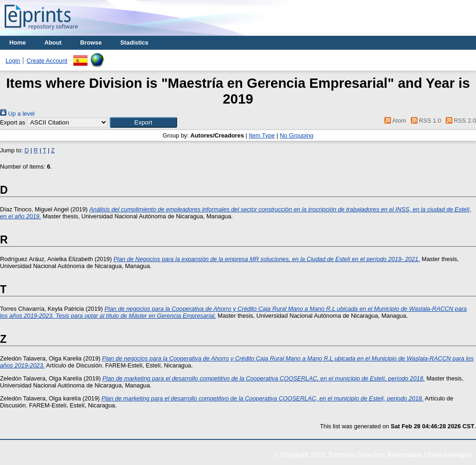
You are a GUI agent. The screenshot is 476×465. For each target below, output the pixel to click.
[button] (143, 122)
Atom (394, 121)
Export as (13, 122)
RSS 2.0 (459, 121)
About (53, 43)
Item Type (262, 135)
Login (13, 61)
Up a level (17, 114)
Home (18, 43)
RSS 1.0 (424, 121)
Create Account (47, 61)
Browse (91, 43)
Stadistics (134, 43)
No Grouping (297, 135)
